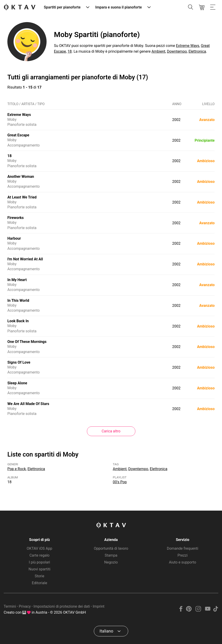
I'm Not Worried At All (25, 259)
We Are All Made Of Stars (28, 404)
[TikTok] (216, 610)
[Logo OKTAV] (20, 7)
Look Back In (18, 321)
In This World (18, 300)
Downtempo (177, 51)
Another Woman (21, 177)
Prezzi (183, 555)
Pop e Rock (17, 469)
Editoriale (39, 583)
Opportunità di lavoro (111, 548)
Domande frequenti (183, 548)
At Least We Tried (22, 197)
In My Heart (17, 280)
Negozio (111, 562)
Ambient (158, 51)
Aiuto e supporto (183, 562)
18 (70, 51)
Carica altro (111, 431)
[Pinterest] (189, 610)
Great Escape (18, 135)
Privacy (25, 606)
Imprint (99, 606)
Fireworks (16, 218)
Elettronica (197, 51)
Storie (39, 576)
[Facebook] (181, 610)
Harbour (14, 238)
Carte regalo (40, 555)
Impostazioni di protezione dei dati (62, 606)
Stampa (111, 555)
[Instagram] (198, 610)
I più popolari (39, 562)
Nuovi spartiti (40, 569)
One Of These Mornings (27, 342)
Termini (10, 606)
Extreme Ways (188, 46)
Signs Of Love (19, 362)
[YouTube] (208, 610)
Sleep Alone (17, 383)
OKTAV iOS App (40, 548)
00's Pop (120, 482)
